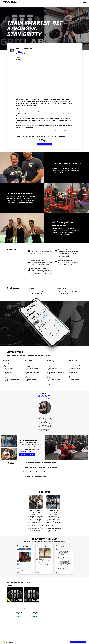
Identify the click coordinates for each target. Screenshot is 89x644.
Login (79, 2)
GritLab (19, 52)
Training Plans (67, 2)
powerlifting (14, 5)
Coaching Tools (57, 2)
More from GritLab (45, 398)
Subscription (19, 612)
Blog (74, 2)
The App (49, 2)
